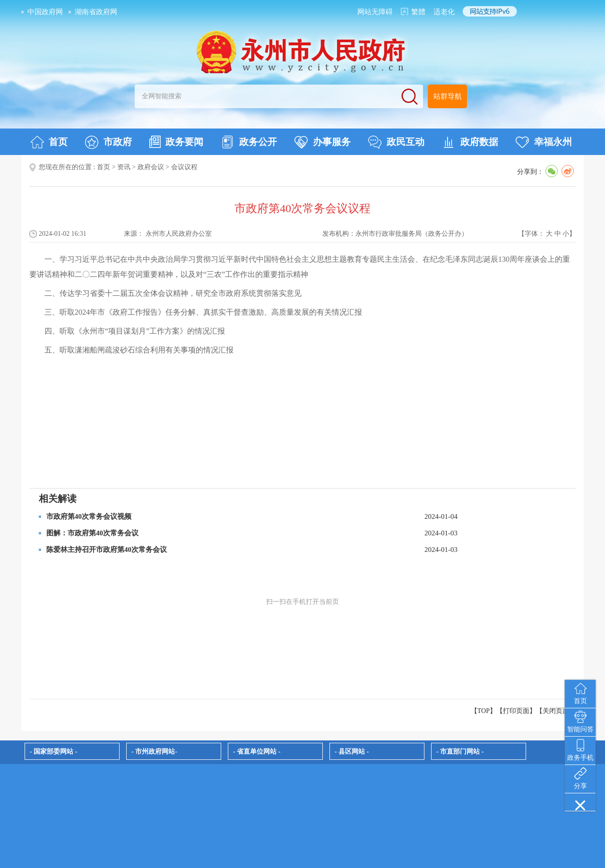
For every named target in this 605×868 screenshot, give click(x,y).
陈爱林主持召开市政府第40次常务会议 (107, 550)
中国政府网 (45, 12)
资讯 (124, 167)
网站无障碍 (375, 12)
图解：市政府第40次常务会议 (92, 533)
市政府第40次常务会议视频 (89, 516)
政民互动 (396, 142)
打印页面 (516, 711)
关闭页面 (556, 711)
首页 (49, 142)
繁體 (418, 12)
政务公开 (249, 142)
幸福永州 (544, 142)
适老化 (444, 12)
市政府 (108, 142)
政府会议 (151, 167)
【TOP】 (484, 711)
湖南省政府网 (96, 12)
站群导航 (448, 96)
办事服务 (323, 142)
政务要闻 (176, 142)
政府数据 (470, 142)
